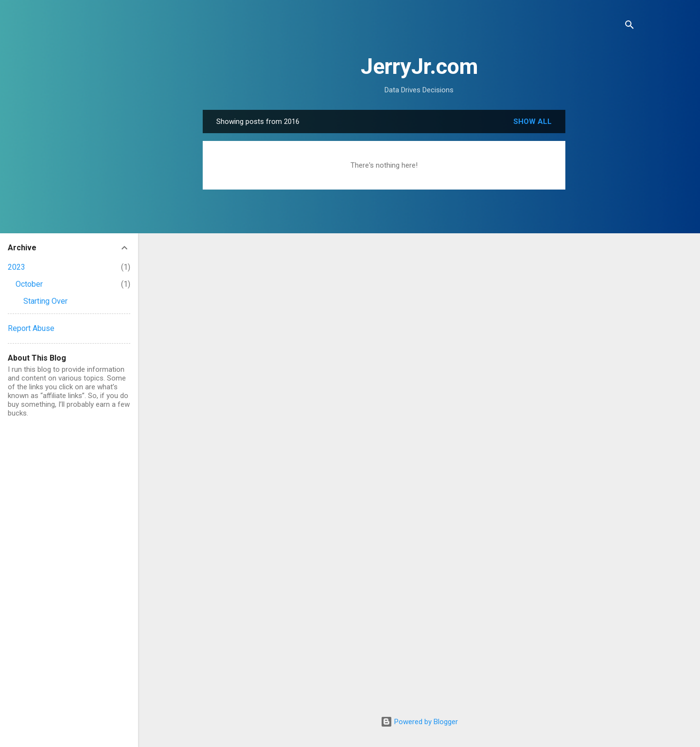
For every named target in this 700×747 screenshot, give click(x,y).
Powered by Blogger (419, 722)
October (29, 284)
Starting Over (45, 301)
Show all (533, 122)
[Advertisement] (604, 256)
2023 (17, 267)
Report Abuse (31, 328)
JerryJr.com (419, 66)
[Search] (630, 26)
